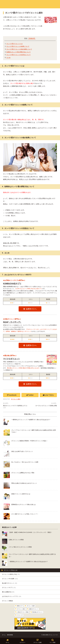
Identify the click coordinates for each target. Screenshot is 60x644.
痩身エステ (20, 606)
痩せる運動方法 (8, 592)
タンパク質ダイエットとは (14, 44)
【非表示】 (32, 38)
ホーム (4, 634)
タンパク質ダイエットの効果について (18, 46)
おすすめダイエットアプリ (12, 596)
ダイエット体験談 (7, 601)
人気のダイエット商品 (23, 612)
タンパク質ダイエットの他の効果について (19, 49)
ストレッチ (20, 615)
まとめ (8, 58)
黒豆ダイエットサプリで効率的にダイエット (15, 407)
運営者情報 (10, 634)
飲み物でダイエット (10, 583)
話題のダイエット (34, 609)
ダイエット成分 (16, 399)
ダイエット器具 (31, 606)
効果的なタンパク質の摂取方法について (19, 52)
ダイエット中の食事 (10, 579)
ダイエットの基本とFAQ (11, 574)
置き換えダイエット (37, 612)
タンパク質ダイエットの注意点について (19, 55)
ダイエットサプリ (9, 588)
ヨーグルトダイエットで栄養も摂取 (46, 406)
